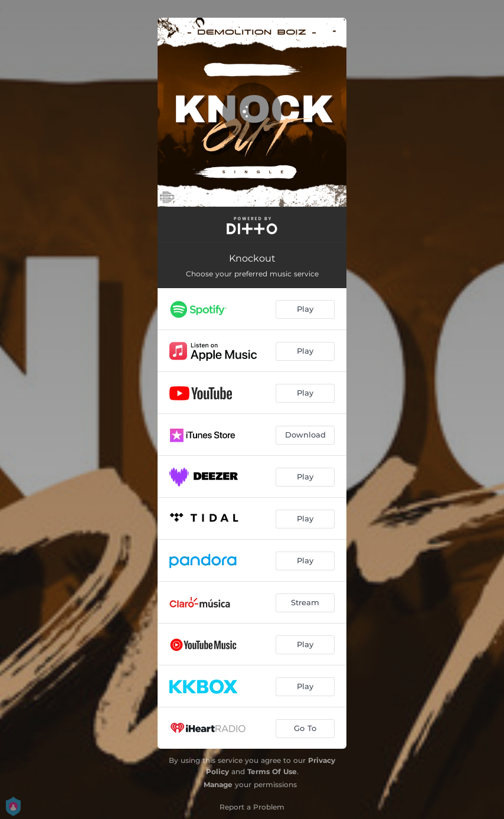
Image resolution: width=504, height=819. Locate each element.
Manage (218, 784)
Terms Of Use (272, 771)
